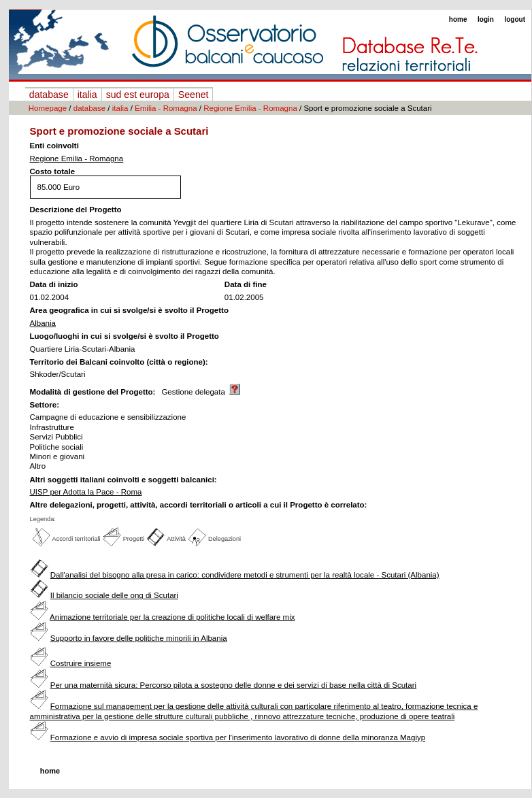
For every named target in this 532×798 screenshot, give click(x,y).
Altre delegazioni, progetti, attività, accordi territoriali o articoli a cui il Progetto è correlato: (199, 505)
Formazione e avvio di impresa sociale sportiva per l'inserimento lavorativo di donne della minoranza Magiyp (238, 737)
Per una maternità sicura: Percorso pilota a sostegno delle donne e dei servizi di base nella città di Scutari (233, 685)
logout (515, 19)
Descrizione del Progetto (76, 210)
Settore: (45, 405)
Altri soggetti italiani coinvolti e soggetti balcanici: (123, 480)
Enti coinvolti (54, 146)
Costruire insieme (81, 663)
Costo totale (53, 171)
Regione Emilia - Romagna (250, 108)
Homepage (48, 108)
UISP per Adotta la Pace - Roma (86, 492)
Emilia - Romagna (166, 108)
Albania (43, 323)
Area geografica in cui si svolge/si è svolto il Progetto (129, 310)
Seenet (194, 95)
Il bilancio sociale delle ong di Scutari (114, 595)
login (486, 19)
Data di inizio (54, 284)
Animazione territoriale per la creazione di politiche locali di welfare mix (172, 617)
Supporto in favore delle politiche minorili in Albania (139, 638)
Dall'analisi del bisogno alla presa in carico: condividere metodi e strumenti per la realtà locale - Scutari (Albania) (245, 575)
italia (87, 95)
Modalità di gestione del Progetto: (93, 392)
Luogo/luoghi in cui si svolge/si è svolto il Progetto (124, 336)
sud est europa (138, 95)
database (49, 95)
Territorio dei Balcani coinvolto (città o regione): (119, 362)
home (458, 19)
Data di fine (246, 284)
